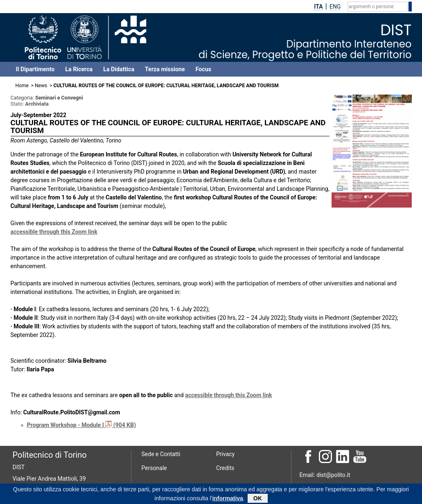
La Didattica (119, 69)
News (41, 86)
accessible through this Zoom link (54, 232)
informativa (227, 499)
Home (22, 86)
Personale (154, 468)
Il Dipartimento (35, 69)
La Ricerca (79, 69)
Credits (225, 468)
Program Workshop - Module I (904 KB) (82, 425)
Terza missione (165, 69)
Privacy (225, 454)
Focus (203, 69)
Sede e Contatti (161, 454)
